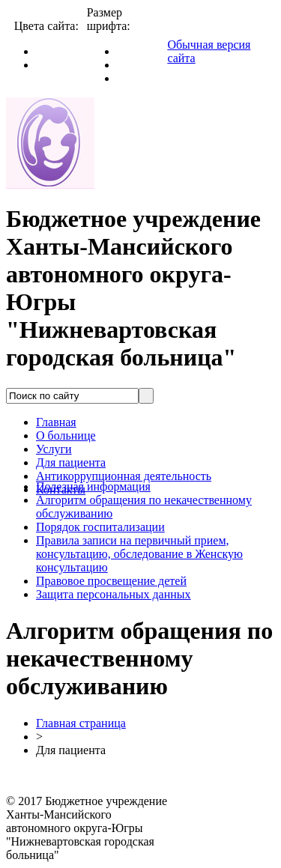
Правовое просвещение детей (111, 581)
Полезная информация (93, 486)
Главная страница (81, 723)
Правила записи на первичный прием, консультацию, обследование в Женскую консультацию (139, 554)
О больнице (66, 435)
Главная (56, 422)
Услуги (54, 449)
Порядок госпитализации (100, 527)
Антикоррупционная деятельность (124, 476)
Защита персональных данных (114, 594)
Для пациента (71, 462)
